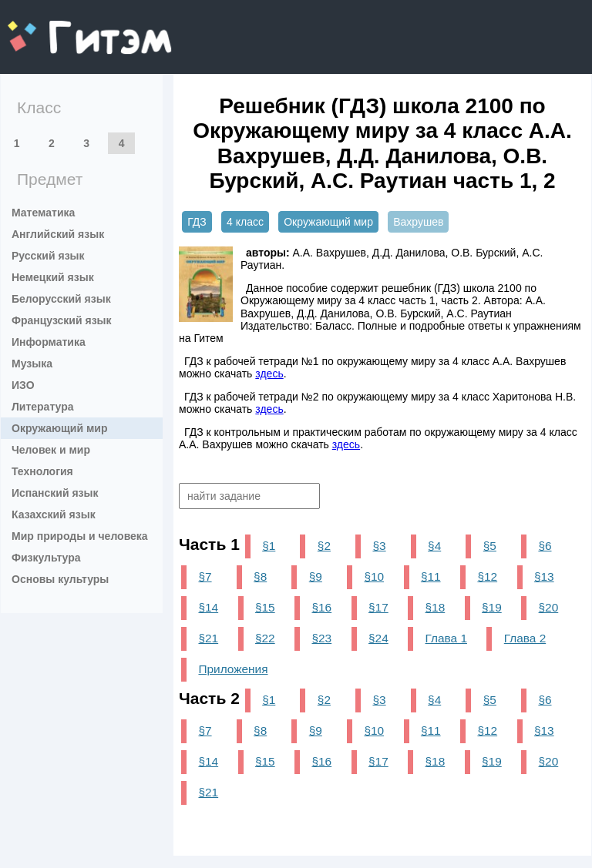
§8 (260, 576)
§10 (374, 576)
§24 (378, 638)
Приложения (233, 669)
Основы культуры (60, 579)
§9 (316, 576)
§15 (265, 607)
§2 (324, 546)
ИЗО (23, 385)
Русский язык (48, 256)
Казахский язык (54, 514)
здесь (269, 374)
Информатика (49, 342)
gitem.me (48, 27)
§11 (431, 576)
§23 (322, 638)
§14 (208, 607)
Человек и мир (51, 450)
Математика (43, 213)
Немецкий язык (53, 277)
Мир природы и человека (80, 536)
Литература (43, 407)
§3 (379, 546)
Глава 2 (525, 638)
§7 (205, 576)
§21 (208, 638)
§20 (549, 607)
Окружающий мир (60, 428)
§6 (545, 546)
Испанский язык (55, 493)
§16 (322, 607)
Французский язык (62, 320)
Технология (42, 471)
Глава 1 (446, 638)
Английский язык (58, 234)
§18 (436, 607)
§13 (544, 576)
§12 (487, 576)
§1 (269, 546)
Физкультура (46, 558)
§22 (265, 638)
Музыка (32, 364)
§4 (434, 546)
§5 (490, 546)
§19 (492, 607)
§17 (378, 607)
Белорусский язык (61, 299)
